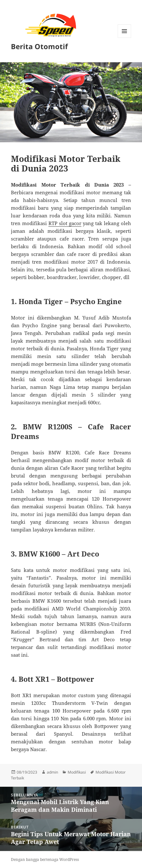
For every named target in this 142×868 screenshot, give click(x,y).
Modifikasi (77, 772)
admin (52, 772)
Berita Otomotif (39, 46)
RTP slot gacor (65, 223)
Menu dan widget (125, 38)
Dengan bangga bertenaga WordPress (45, 859)
